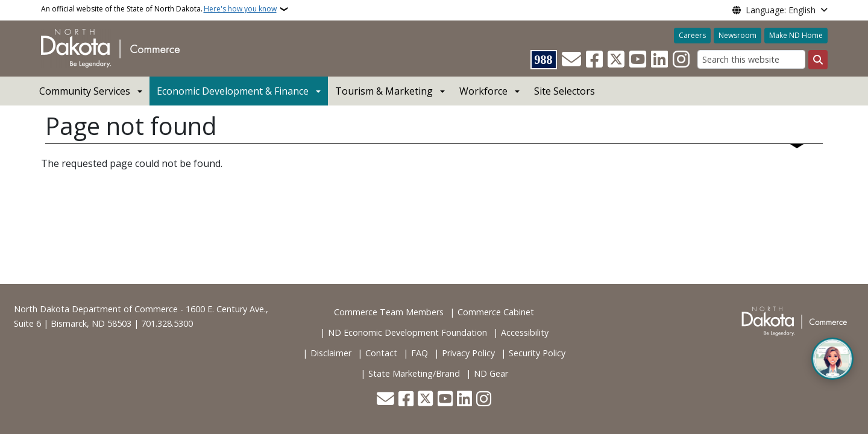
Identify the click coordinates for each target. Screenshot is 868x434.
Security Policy (537, 353)
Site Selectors (565, 91)
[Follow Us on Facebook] (594, 60)
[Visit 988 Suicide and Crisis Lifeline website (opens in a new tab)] (544, 60)
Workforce (483, 91)
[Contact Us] (571, 60)
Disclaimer (331, 353)
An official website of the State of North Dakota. (159, 9)
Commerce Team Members (389, 312)
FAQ (420, 353)
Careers (692, 35)
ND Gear (491, 373)
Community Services (85, 91)
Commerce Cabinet (496, 312)
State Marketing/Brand (414, 373)
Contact (381, 353)
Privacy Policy (468, 353)
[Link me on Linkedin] (659, 60)
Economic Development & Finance (233, 91)
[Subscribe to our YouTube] (638, 60)
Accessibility (525, 332)
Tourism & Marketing (384, 91)
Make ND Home (796, 35)
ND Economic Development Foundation (407, 332)
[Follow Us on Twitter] (616, 60)
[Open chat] (832, 359)
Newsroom (737, 35)
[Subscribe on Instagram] (681, 60)
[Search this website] (751, 59)
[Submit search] (818, 60)
